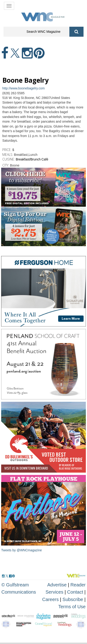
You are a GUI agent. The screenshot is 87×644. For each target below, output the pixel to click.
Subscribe (73, 599)
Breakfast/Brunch (28, 159)
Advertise (57, 585)
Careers (50, 599)
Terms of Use (72, 607)
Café (45, 159)
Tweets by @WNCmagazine (21, 550)
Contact (75, 592)
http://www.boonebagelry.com (24, 88)
